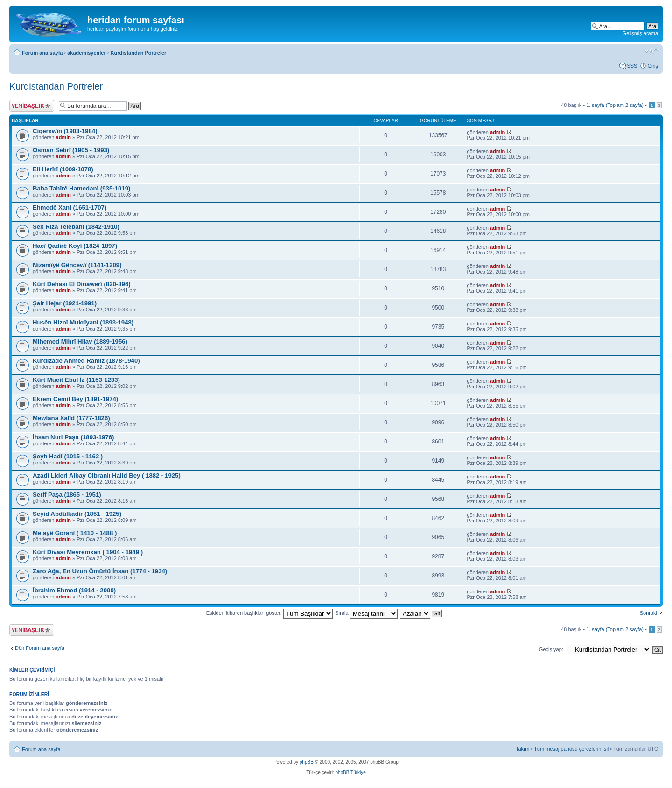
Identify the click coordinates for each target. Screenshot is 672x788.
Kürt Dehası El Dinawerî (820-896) (82, 284)
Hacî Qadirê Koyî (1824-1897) (75, 246)
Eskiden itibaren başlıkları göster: (269, 613)
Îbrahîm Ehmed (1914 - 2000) (74, 590)
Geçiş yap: (551, 649)
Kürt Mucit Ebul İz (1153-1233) (76, 380)
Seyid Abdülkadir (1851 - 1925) (77, 514)
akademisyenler (87, 53)
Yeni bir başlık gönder (32, 106)
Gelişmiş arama (640, 33)
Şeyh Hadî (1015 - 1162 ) (68, 456)
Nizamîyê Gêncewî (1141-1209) (77, 265)
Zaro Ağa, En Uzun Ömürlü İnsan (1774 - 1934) (100, 571)
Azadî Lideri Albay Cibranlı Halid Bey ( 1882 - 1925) (107, 475)
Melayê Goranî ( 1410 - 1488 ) (75, 533)
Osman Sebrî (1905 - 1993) (71, 150)
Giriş (653, 66)
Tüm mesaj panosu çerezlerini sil (571, 749)
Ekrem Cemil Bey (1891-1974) (75, 399)
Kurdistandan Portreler (139, 53)
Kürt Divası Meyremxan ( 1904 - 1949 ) (88, 552)
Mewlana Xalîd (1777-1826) (71, 418)
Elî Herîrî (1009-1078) (63, 169)
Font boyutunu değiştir (651, 51)
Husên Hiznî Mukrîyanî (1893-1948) (83, 322)
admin (63, 137)
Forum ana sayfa (42, 53)
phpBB (307, 762)
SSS (632, 66)
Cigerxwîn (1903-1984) (65, 131)
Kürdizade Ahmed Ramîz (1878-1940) (86, 361)
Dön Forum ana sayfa (40, 648)
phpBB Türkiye (350, 772)
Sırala (366, 613)
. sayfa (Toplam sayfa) (615, 105)
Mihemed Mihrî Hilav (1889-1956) (80, 341)
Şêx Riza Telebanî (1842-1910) (76, 227)
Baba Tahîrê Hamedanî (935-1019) (81, 188)
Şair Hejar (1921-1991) (65, 303)
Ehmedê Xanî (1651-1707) (70, 208)
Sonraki (648, 613)
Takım (522, 749)
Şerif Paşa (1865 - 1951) (67, 495)
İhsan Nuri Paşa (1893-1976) (73, 437)
